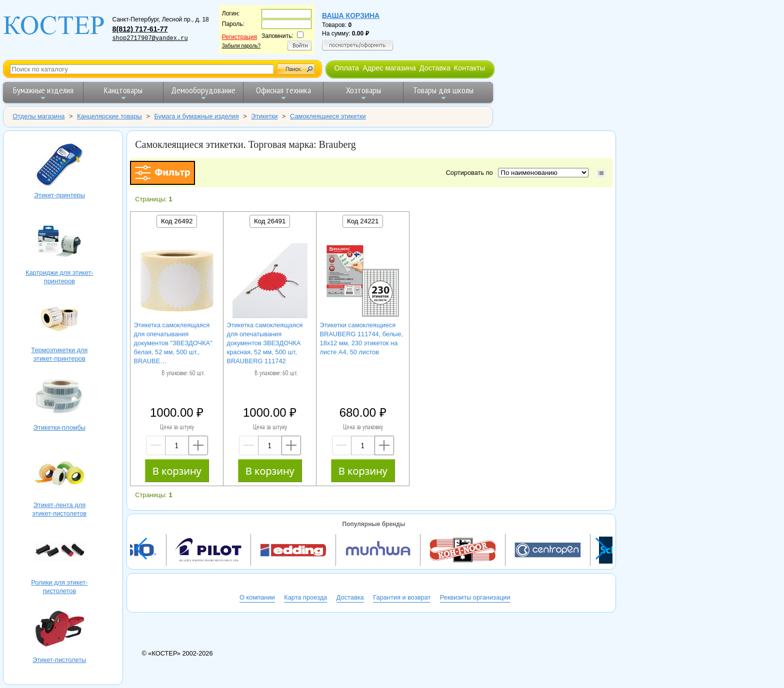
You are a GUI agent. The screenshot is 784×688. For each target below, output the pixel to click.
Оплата (346, 68)
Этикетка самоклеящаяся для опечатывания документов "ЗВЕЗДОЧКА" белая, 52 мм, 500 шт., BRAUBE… (173, 343)
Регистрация (239, 37)
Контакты (469, 68)
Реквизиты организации (475, 597)
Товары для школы (443, 93)
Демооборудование (203, 93)
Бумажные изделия (43, 93)
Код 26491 (270, 221)
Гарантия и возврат (402, 597)
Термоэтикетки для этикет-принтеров (59, 320)
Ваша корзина (351, 15)
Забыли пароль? (241, 46)
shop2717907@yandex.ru (150, 38)
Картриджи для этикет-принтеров (59, 243)
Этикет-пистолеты (59, 630)
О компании (257, 597)
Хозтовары (363, 93)
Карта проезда (305, 597)
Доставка (435, 68)
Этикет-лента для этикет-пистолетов (59, 475)
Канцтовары (123, 93)
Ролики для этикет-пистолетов (59, 552)
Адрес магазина (389, 68)
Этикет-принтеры (59, 165)
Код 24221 (363, 221)
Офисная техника (283, 93)
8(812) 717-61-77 (140, 29)
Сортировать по (471, 173)
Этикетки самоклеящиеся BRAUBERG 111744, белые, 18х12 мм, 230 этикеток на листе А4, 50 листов (361, 339)
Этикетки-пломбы (59, 397)
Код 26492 (177, 221)
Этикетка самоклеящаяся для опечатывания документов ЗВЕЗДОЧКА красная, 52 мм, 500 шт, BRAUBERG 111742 (265, 343)
